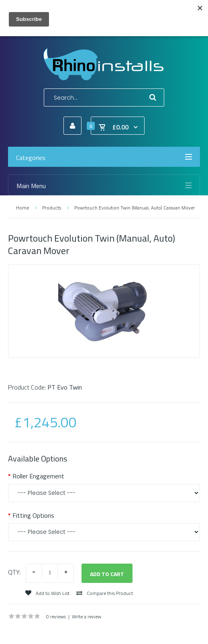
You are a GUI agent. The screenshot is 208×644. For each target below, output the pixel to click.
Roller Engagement (38, 476)
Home (22, 208)
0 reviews (56, 616)
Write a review (87, 616)
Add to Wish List (47, 593)
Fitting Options (33, 515)
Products (52, 208)
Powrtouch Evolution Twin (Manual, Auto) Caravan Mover (135, 208)
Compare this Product (105, 593)
